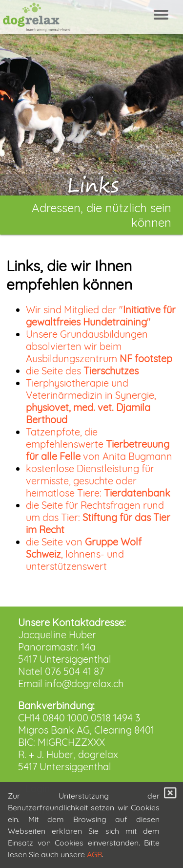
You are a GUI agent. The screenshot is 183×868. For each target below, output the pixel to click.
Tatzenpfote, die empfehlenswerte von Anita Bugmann (99, 444)
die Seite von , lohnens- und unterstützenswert (84, 554)
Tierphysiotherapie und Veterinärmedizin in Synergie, (91, 401)
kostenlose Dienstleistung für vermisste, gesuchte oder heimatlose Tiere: (98, 481)
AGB (94, 854)
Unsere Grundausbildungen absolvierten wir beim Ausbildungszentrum (99, 346)
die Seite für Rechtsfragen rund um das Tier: (98, 517)
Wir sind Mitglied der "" (101, 316)
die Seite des (82, 371)
